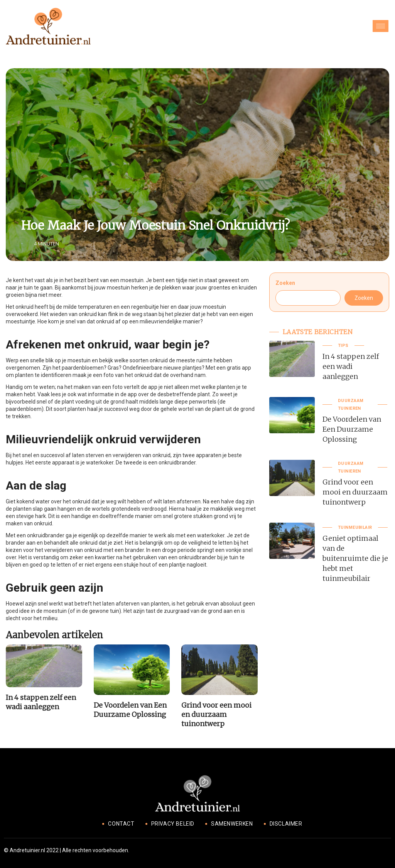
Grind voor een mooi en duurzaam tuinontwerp (216, 714)
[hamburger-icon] (381, 26)
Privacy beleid (173, 824)
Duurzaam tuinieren (351, 405)
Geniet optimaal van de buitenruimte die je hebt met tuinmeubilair (355, 558)
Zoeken (285, 283)
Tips (343, 346)
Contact (121, 824)
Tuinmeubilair (355, 527)
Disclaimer (286, 824)
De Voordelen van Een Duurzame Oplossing (130, 710)
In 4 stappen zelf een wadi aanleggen (41, 702)
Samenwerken (232, 824)
